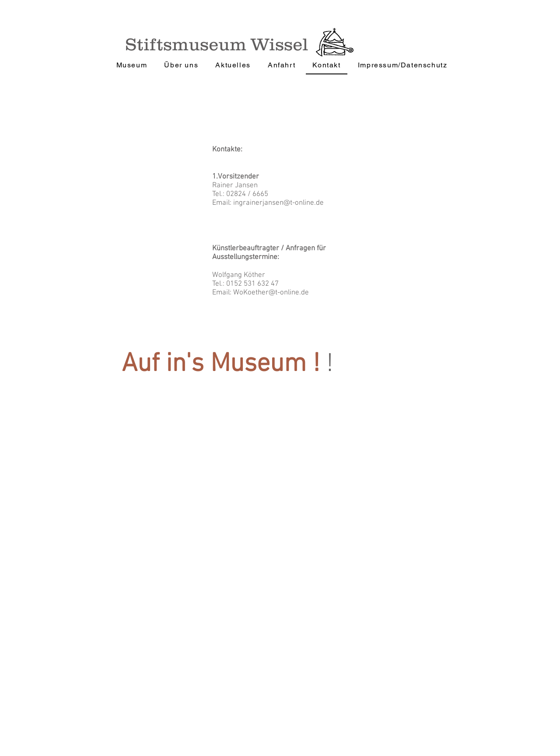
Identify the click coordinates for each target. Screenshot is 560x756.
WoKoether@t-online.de (271, 293)
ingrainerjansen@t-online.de (278, 203)
